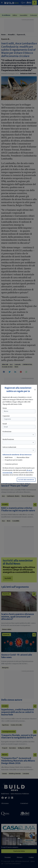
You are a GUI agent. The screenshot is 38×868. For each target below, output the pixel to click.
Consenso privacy (11, 464)
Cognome (6, 416)
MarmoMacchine (23, 457)
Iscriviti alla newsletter (26, 480)
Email (5, 424)
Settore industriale (9, 447)
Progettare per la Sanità (13, 460)
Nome (5, 408)
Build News (9, 457)
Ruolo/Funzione (8, 439)
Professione (7, 432)
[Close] (35, 390)
